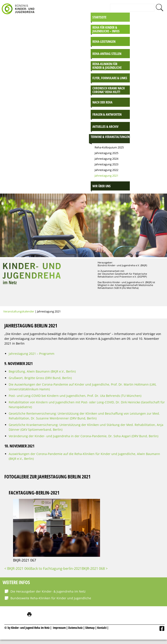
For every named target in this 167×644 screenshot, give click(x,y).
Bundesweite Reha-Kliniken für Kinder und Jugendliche (51, 598)
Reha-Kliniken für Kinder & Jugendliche (107, 66)
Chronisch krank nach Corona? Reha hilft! (109, 90)
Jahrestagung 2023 (106, 164)
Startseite (99, 17)
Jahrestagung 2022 (106, 170)
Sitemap (90, 628)
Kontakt (102, 628)
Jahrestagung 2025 (106, 153)
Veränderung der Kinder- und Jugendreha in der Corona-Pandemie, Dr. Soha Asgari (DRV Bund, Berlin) (83, 436)
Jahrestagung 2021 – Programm (32, 354)
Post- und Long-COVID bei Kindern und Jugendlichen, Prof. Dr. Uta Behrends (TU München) (75, 396)
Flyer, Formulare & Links (110, 78)
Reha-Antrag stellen (107, 54)
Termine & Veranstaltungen (110, 137)
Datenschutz (76, 628)
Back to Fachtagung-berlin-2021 (56, 568)
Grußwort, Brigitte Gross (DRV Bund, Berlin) (40, 378)
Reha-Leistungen (104, 41)
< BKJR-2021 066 (17, 568)
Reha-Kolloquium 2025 (109, 147)
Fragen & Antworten (107, 114)
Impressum (59, 628)
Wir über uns (102, 186)
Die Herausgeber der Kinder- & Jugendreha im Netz (48, 591)
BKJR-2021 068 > (95, 568)
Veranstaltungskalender (19, 311)
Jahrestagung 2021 (106, 176)
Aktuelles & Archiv (105, 126)
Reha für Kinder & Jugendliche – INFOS (106, 29)
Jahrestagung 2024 (106, 159)
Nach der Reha (102, 102)
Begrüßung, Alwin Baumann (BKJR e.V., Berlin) (42, 371)
